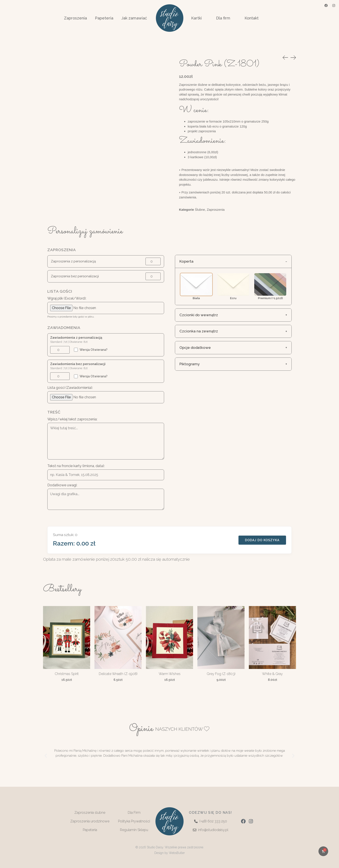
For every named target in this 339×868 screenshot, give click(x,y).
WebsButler (177, 852)
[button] (46, 754)
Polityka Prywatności (134, 820)
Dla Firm (134, 811)
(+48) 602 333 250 (211, 820)
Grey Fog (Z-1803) (221, 673)
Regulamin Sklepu (134, 829)
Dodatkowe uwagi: (62, 484)
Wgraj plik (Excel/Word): (67, 297)
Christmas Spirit (67, 673)
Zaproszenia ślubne (90, 811)
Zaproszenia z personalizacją (73, 260)
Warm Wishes (170, 673)
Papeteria (90, 829)
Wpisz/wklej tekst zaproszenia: (72, 418)
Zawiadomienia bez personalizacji (78, 363)
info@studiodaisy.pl (211, 829)
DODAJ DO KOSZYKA (262, 539)
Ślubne (200, 210)
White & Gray (272, 673)
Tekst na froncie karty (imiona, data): (76, 464)
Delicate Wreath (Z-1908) (118, 673)
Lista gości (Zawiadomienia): (70, 386)
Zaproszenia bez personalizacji (75, 275)
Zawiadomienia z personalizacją (76, 336)
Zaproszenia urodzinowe (90, 820)
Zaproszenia (216, 210)
